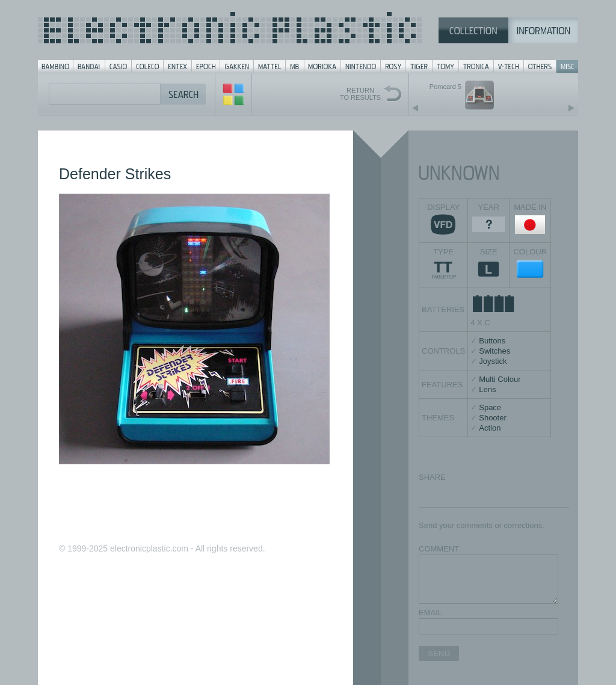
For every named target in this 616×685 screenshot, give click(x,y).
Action (490, 428)
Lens (487, 389)
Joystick (493, 361)
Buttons (492, 341)
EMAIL (430, 613)
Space (490, 407)
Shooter (493, 418)
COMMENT (439, 549)
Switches (494, 351)
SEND (439, 653)
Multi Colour (500, 379)
